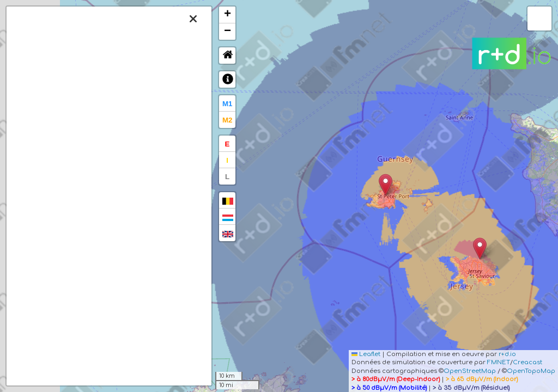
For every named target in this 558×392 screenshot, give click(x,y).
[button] (480, 249)
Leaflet (366, 354)
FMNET (499, 362)
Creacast (527, 362)
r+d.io (507, 354)
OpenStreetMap (470, 371)
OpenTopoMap (531, 371)
